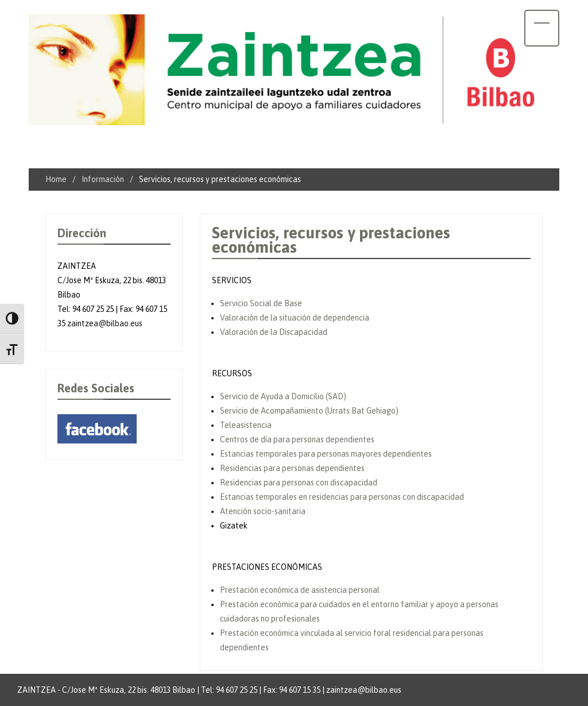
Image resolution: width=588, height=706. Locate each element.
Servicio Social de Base (261, 303)
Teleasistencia (246, 425)
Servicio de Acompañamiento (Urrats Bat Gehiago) (309, 411)
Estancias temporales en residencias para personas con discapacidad (342, 497)
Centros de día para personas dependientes (297, 439)
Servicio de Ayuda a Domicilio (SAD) (283, 396)
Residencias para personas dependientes (292, 468)
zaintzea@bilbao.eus (105, 323)
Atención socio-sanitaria (263, 511)
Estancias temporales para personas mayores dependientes (326, 454)
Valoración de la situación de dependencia (295, 318)
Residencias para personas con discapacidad (299, 483)
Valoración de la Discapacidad (274, 332)
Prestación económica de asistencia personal (300, 590)
